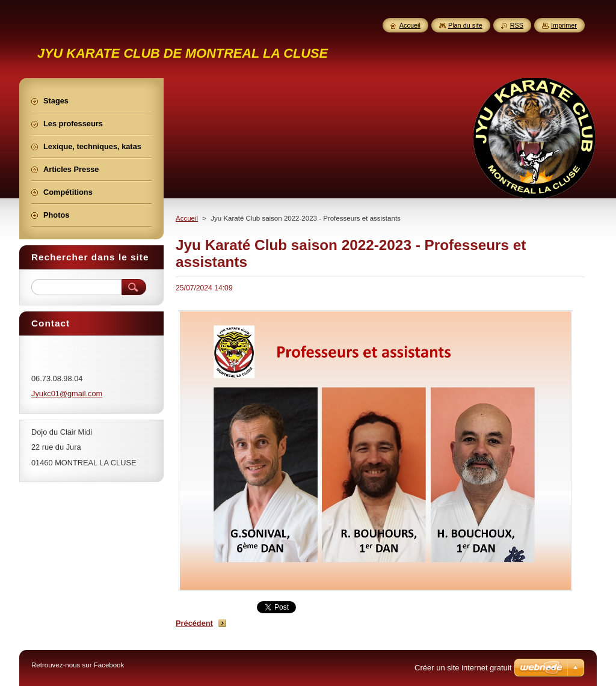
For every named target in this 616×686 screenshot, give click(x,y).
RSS (517, 25)
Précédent (194, 623)
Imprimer (564, 25)
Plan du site (465, 25)
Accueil (187, 218)
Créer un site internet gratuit (463, 668)
